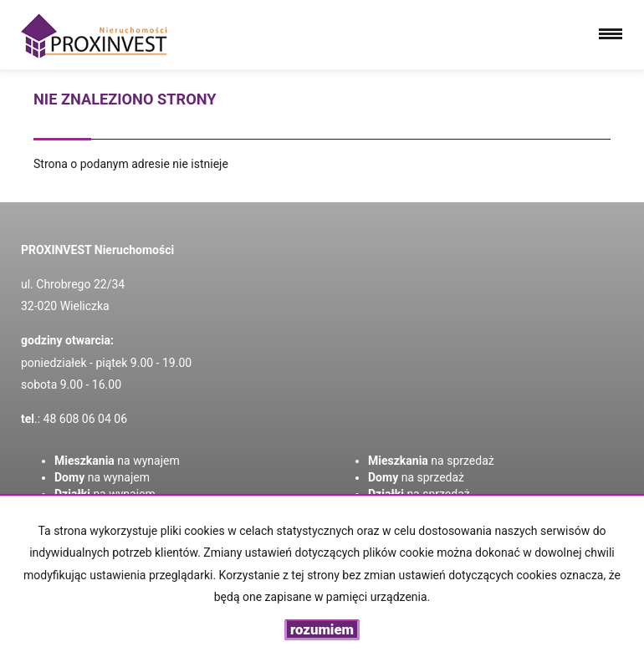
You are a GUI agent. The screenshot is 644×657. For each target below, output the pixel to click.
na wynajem (117, 461)
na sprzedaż (431, 461)
